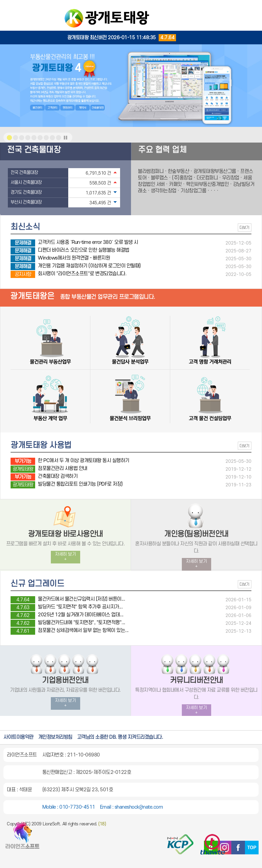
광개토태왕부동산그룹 (215, 171)
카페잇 (175, 184)
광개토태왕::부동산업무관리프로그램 (131, 15)
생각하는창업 (164, 191)
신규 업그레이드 (37, 584)
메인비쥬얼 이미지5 (40, 138)
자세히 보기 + (65, 557)
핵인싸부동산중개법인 (207, 184)
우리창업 (231, 178)
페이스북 (238, 848)
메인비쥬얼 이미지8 (59, 138)
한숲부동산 (179, 171)
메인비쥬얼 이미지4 (34, 138)
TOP (252, 848)
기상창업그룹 (193, 191)
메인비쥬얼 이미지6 (46, 138)
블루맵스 (159, 178)
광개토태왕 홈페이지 (23, 838)
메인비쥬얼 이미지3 (28, 138)
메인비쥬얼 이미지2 (22, 138)
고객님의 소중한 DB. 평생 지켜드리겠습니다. (120, 737)
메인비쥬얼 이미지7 (52, 138)
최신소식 (25, 227)
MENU (252, 10)
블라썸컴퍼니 (151, 171)
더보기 (245, 227)
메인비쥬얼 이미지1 (9, 138)
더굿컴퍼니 (207, 178)
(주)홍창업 (182, 178)
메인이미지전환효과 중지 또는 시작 (65, 138)
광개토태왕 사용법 (41, 445)
